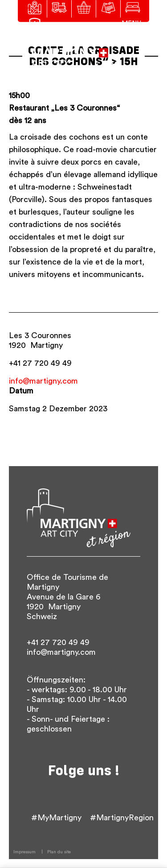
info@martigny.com (43, 381)
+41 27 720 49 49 (40, 363)
